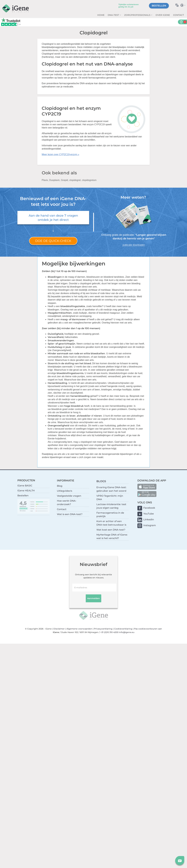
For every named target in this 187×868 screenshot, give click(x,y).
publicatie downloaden (134, 245)
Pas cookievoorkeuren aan (148, 629)
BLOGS (101, 481)
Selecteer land (184, 5)
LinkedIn (149, 519)
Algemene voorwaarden (79, 629)
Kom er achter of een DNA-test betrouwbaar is (111, 523)
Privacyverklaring (103, 629)
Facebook (149, 508)
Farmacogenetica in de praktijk (110, 515)
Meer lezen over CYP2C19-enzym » (60, 154)
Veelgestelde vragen (69, 496)
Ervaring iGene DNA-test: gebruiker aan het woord (111, 489)
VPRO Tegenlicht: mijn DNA (110, 498)
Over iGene (163, 15)
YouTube (149, 514)
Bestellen (159, 6)
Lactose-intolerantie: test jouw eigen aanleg (111, 506)
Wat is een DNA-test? (70, 514)
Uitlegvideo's (65, 491)
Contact (179, 15)
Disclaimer (59, 629)
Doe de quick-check (53, 241)
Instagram (150, 525)
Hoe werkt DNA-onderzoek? (67, 503)
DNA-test (114, 15)
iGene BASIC (25, 486)
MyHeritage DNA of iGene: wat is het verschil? (112, 536)
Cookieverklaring (123, 629)
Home (101, 15)
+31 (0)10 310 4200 (109, 632)
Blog (60, 486)
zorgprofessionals (138, 15)
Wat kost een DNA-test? (111, 530)
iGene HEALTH (26, 491)
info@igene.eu (127, 632)
